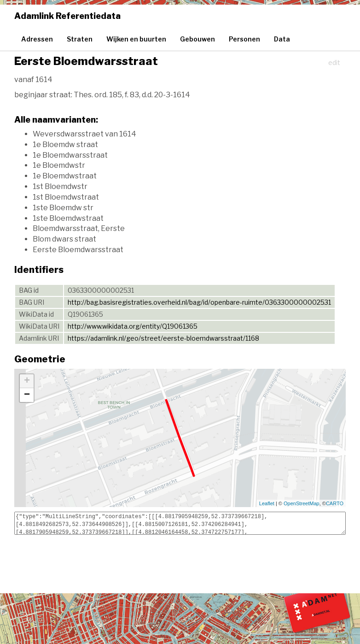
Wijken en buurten (136, 39)
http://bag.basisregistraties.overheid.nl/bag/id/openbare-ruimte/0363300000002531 (199, 302)
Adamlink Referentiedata (67, 16)
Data (282, 39)
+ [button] (27, 381)
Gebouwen (197, 39)
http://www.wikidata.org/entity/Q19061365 (133, 326)
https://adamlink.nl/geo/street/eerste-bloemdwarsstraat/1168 (163, 338)
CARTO (335, 503)
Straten (80, 39)
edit (334, 62)
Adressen (37, 39)
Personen (244, 39)
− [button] (27, 395)
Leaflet (267, 503)
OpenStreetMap (302, 503)
